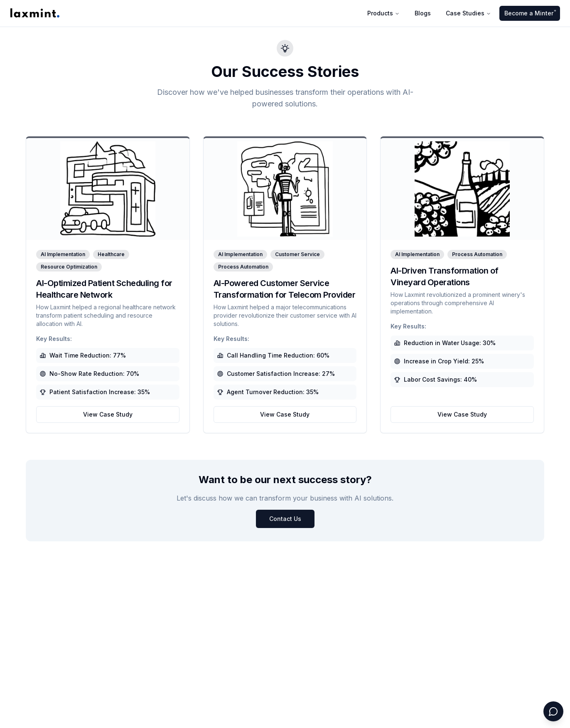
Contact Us (285, 519)
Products (383, 13)
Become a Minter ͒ (530, 13)
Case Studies (468, 13)
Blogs (423, 13)
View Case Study (108, 414)
